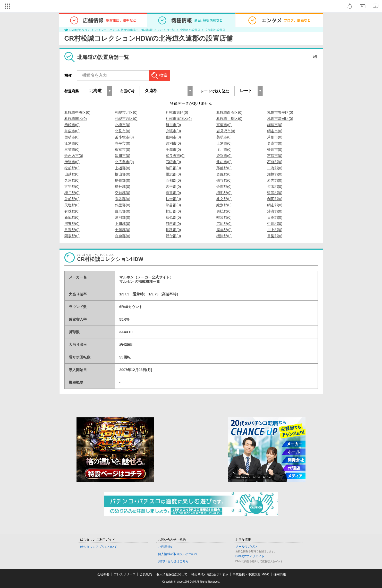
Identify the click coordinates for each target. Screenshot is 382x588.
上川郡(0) (122, 224)
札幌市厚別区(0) (179, 119)
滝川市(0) (224, 150)
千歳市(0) (173, 150)
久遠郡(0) (72, 180)
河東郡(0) (72, 224)
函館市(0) (72, 125)
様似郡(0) (173, 217)
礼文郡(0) (224, 199)
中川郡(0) (275, 224)
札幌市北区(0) (126, 112)
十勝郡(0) (122, 230)
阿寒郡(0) (72, 236)
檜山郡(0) (122, 174)
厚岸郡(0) (224, 230)
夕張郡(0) (275, 187)
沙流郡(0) (275, 211)
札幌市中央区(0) (77, 112)
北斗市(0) (224, 162)
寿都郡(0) (173, 180)
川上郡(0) (275, 230)
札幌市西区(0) (126, 119)
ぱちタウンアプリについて (99, 547)
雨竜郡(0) (173, 193)
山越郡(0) (72, 174)
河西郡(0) (173, 224)
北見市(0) (122, 131)
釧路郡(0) (173, 230)
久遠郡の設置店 (215, 30)
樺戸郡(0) (72, 193)
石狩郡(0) (275, 162)
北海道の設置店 (190, 30)
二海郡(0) (275, 168)
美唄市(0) (224, 137)
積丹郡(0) (122, 187)
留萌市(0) (72, 137)
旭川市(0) (173, 125)
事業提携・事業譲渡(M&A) (251, 574)
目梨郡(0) (275, 236)
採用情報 (280, 574)
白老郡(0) (122, 211)
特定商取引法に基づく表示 (210, 574)
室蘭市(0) (224, 125)
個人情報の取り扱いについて (178, 554)
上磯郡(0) (122, 168)
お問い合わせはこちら (173, 561)
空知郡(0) (122, 193)
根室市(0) (122, 150)
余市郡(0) (224, 187)
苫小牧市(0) (124, 137)
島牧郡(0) (122, 180)
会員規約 (146, 574)
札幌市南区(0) (76, 119)
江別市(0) (72, 143)
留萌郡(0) (275, 193)
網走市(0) (275, 131)
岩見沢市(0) (226, 131)
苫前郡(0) (72, 199)
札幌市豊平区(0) (280, 112)
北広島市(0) (124, 162)
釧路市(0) (275, 125)
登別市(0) (224, 156)
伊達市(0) (72, 162)
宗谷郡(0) (122, 199)
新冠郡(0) (72, 217)
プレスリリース (125, 574)
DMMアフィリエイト (250, 556)
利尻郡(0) (275, 199)
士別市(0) (224, 143)
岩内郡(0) (275, 180)
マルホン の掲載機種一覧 (140, 282)
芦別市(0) (275, 137)
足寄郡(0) (72, 230)
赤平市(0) (122, 143)
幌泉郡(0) (224, 217)
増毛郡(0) (224, 193)
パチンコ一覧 (166, 30)
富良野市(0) (175, 156)
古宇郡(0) (72, 187)
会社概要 (103, 574)
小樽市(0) (122, 125)
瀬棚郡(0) (275, 174)
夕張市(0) (173, 131)
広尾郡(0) (224, 224)
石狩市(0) (173, 162)
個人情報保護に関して (172, 574)
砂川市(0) (275, 150)
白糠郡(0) (122, 236)
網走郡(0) (275, 205)
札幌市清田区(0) (280, 119)
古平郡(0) (173, 187)
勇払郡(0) (224, 211)
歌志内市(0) (74, 156)
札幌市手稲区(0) (229, 119)
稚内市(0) (173, 137)
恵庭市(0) (275, 156)
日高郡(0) (275, 217)
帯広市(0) (72, 131)
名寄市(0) (275, 143)
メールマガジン (246, 547)
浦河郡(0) (122, 217)
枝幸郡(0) (173, 199)
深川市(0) (122, 156)
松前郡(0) (72, 168)
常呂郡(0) (173, 205)
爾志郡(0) (173, 174)
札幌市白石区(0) (229, 112)
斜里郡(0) (122, 205)
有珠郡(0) (72, 211)
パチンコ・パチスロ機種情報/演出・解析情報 (124, 30)
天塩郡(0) (72, 205)
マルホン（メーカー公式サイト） (146, 277)
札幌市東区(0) (177, 112)
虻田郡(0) (173, 211)
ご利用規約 (166, 547)
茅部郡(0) (224, 168)
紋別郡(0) (224, 205)
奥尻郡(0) (224, 174)
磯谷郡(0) (224, 180)
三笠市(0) (72, 150)
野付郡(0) (173, 236)
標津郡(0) (224, 236)
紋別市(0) (173, 143)
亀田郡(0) (173, 168)
